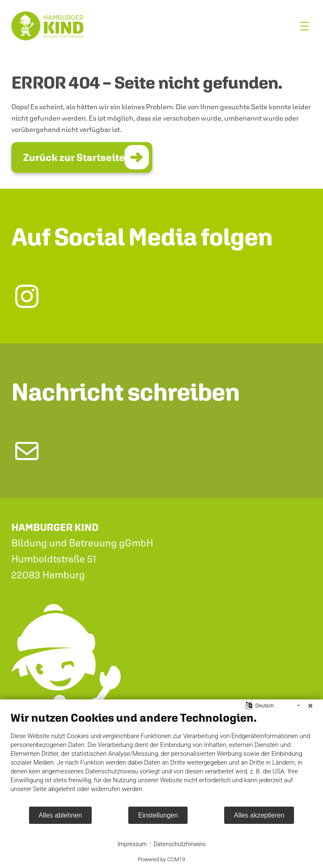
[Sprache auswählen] (249, 705)
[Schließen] (310, 706)
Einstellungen (158, 815)
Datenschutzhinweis (180, 844)
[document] (161, 758)
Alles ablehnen (60, 815)
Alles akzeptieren (259, 815)
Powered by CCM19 (161, 859)
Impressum (132, 844)
